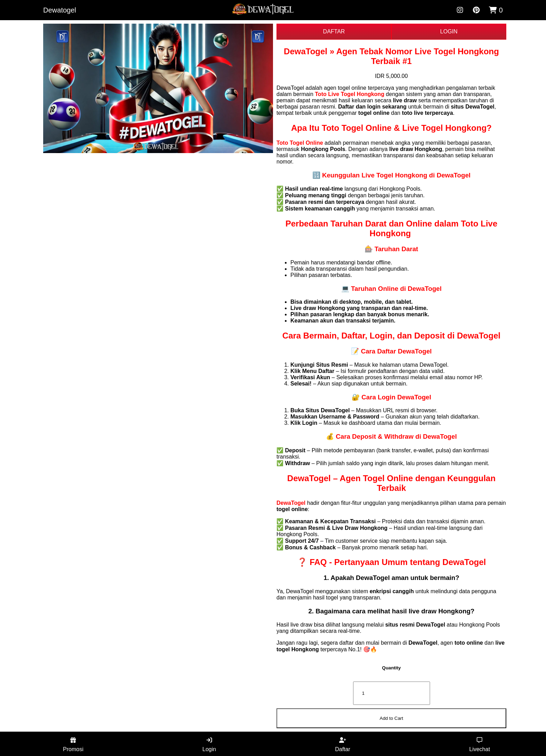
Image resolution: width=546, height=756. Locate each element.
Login (209, 745)
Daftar (343, 745)
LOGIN (449, 31)
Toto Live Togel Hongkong (349, 94)
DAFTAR (334, 31)
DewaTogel (291, 503)
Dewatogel (60, 10)
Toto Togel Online (300, 143)
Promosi (73, 745)
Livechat (479, 745)
